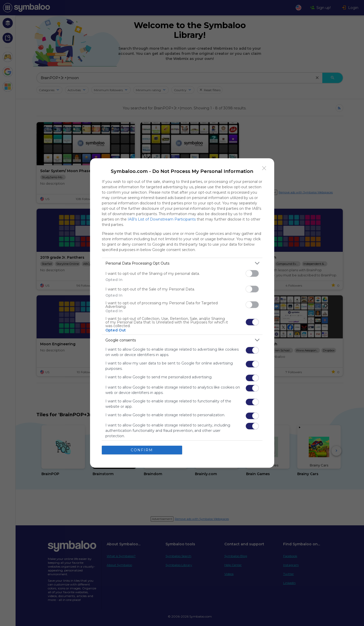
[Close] (264, 168)
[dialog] (182, 313)
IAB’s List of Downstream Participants (162, 219)
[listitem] (182, 263)
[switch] (252, 273)
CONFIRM (142, 450)
